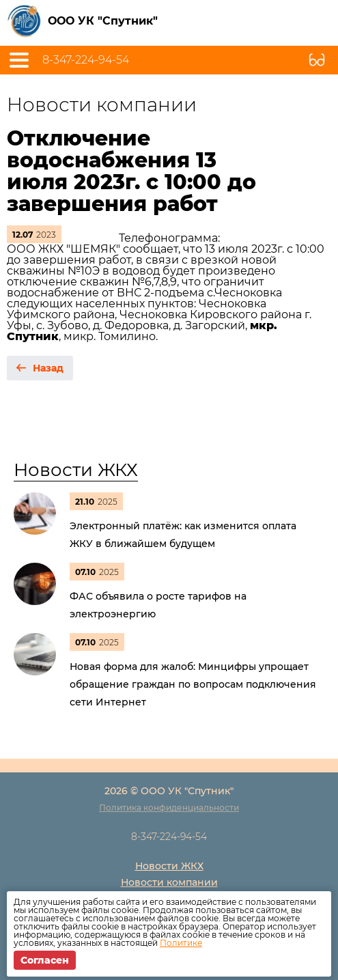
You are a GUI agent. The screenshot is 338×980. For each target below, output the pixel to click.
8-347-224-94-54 (86, 60)
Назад (48, 368)
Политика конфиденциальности (169, 808)
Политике (181, 943)
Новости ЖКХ (76, 470)
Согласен (45, 960)
